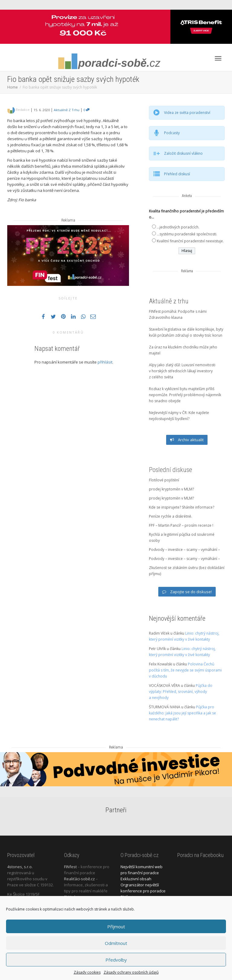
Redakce (23, 110)
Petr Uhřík (157, 649)
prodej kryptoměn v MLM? (171, 489)
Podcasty (172, 133)
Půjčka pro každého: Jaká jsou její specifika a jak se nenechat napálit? (182, 713)
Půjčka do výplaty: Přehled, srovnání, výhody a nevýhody (181, 692)
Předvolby (116, 960)
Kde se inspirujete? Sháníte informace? (182, 507)
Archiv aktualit (187, 440)
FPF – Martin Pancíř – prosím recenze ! (181, 525)
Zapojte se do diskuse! (187, 592)
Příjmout (116, 927)
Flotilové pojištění (164, 480)
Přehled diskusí (177, 174)
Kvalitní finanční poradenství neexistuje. (190, 241)
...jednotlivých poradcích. (178, 227)
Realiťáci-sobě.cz (79, 879)
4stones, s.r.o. (20, 867)
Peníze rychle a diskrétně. (171, 516)
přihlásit (105, 362)
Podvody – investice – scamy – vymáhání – (184, 550)
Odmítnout (116, 943)
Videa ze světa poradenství (187, 113)
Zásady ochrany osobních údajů (131, 972)
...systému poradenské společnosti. (187, 234)
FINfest (70, 867)
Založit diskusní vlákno (183, 153)
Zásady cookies (87, 972)
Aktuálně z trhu (67, 110)
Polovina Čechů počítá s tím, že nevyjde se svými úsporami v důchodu (185, 670)
